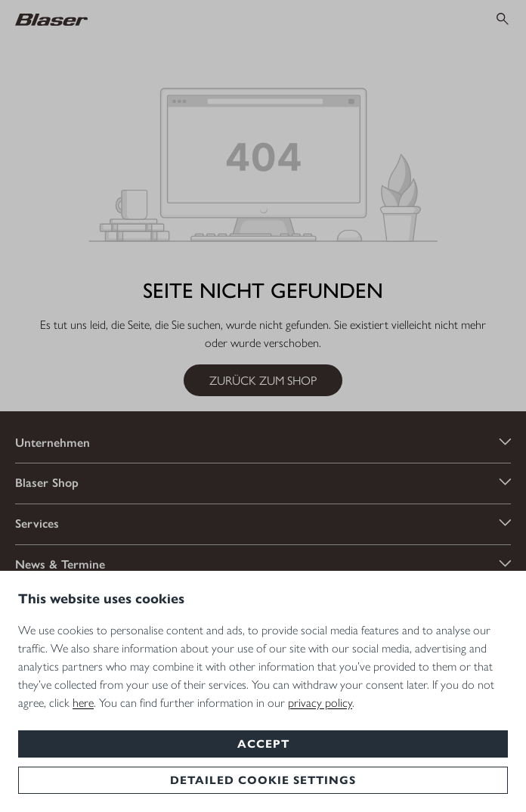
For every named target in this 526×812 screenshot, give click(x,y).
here (83, 703)
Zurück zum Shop (263, 380)
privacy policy (320, 703)
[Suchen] (503, 19)
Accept (263, 744)
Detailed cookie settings (263, 780)
